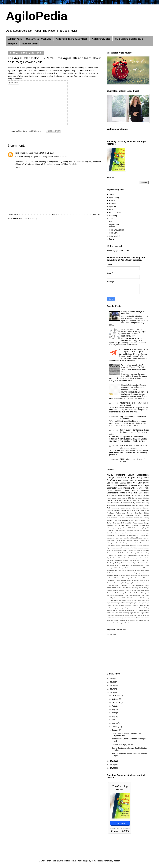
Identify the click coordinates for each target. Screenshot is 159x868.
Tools (111, 219)
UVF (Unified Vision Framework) (131, 595)
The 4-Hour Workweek (133, 593)
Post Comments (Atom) (28, 218)
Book (143, 500)
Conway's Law (112, 555)
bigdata (140, 538)
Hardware (137, 533)
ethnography (145, 540)
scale (114, 498)
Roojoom (13, 44)
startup (146, 620)
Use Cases (145, 595)
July (114, 709)
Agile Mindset (115, 236)
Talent (143, 590)
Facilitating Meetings (114, 563)
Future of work (120, 565)
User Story (138, 483)
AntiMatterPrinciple (137, 548)
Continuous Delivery (141, 508)
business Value (130, 505)
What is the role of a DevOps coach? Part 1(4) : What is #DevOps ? (133, 350)
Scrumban (138, 513)
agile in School (122, 603)
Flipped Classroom (139, 563)
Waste (135, 523)
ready (109, 618)
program (146, 615)
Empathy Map (135, 560)
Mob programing (143, 575)
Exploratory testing (141, 518)
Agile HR (113, 207)
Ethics (143, 560)
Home (55, 214)
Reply (17, 168)
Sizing (146, 513)
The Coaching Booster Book (129, 39)
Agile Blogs (140, 510)
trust (128, 623)
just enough (145, 610)
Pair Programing (122, 535)
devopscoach (111, 540)
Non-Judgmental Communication (128, 485)
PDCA (131, 520)
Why (141, 598)
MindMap (110, 503)
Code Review (122, 553)
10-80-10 (133, 545)
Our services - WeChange (39, 39)
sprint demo (130, 620)
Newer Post (13, 214)
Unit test (120, 523)
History (121, 568)
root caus (127, 618)
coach (140, 523)
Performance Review (124, 513)
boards (119, 515)
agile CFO (145, 600)
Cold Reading (132, 553)
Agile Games (114, 233)
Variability (110, 598)
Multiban (110, 578)
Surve (127, 590)
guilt (123, 610)
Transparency (111, 595)
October (115, 699)
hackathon (120, 543)
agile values (137, 603)
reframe (114, 618)
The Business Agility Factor (122, 744)
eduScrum (140, 608)
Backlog (110, 483)
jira (140, 610)
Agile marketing (113, 508)
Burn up (113, 550)
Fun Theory (111, 565)
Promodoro (115, 585)
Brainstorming (138, 528)
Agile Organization (117, 230)
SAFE (112, 239)
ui (142, 543)
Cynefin (109, 558)
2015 (112, 761)
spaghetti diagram (113, 620)
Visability (128, 523)
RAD (134, 585)
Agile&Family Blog (101, 39)
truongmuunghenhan (24, 153)
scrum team (124, 525)
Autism (125, 528)
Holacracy (128, 568)
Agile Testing (114, 198)
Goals (126, 490)
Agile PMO (128, 500)
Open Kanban (121, 580)
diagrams (128, 608)
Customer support (143, 555)
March (115, 723)
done (134, 608)
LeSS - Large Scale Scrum (136, 570)
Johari (119, 570)
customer (146, 538)
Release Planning (142, 503)
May (114, 716)
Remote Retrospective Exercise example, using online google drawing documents (134, 387)
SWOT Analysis (117, 588)
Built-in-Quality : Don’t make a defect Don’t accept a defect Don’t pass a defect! (129, 432)
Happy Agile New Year (124, 533)
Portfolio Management (122, 503)
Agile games (143, 480)
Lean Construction (118, 573)
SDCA (109, 588)
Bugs (145, 528)
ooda (139, 613)
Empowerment (127, 518)
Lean (111, 210)
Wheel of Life (135, 598)
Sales (136, 520)
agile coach (144, 493)
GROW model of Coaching (134, 565)
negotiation (133, 613)
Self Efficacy (127, 588)
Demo (115, 558)
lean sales (115, 613)
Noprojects (139, 578)
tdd (140, 543)
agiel (139, 600)
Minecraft (134, 575)
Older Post (96, 214)
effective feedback (133, 540)
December (116, 695)
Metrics (118, 490)
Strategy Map (111, 590)
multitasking (125, 510)
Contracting (145, 553)
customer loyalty (113, 608)
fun (116, 525)
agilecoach (111, 515)
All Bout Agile (15, 39)
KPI (111, 222)
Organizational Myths (116, 493)
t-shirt (124, 623)
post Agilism (125, 615)
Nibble (132, 578)
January (115, 730)
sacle (133, 618)
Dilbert (121, 558)
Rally (133, 503)
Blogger (117, 861)
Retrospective (132, 493)
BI (132, 528)
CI (148, 528)
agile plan (130, 603)
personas (118, 615)
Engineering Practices (141, 530)
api (148, 603)
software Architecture (140, 525)
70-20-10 (139, 545)
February (116, 727)
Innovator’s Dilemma (141, 568)
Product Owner (115, 213)
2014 (112, 765)
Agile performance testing (115, 548)
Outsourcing (118, 583)
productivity (135, 543)
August (115, 706)
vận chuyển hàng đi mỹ (48, 162)
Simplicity (135, 588)
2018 (112, 685)
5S (120, 518)
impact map (128, 610)
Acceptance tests (142, 505)
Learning (140, 488)
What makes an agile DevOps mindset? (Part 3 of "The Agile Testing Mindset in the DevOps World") (134, 368)
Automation (137, 500)
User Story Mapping (123, 538)
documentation (121, 540)
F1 (148, 560)
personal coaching (140, 490)
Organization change (114, 226)
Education (111, 495)
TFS (147, 520)
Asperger (120, 528)
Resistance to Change (137, 535)
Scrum (112, 194)
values (131, 623)
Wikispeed (133, 538)
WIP (128, 598)
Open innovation (133, 580)
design (122, 608)
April (114, 720)
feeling (147, 608)
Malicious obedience (114, 575)
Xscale (124, 600)
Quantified (123, 585)
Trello (118, 595)
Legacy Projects (143, 573)
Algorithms (127, 548)
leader (109, 613)
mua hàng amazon (53, 164)
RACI (129, 585)
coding (141, 605)
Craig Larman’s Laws (130, 555)
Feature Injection (127, 563)
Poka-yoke (136, 583)
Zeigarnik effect (132, 600)
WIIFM (124, 598)
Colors (139, 553)
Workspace (118, 600)
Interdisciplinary (112, 570)
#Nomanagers (111, 528)
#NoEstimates (112, 518)
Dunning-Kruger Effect (136, 558)
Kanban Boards (126, 483)
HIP (115, 568)
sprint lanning (139, 620)
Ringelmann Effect (142, 585)
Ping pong (128, 583)
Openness (110, 583)
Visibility (110, 510)
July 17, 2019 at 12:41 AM (44, 153)
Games (135, 498)
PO (123, 583)
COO (135, 550)
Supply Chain (121, 590)
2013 (112, 768)
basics (109, 605)
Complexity (129, 530)
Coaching (113, 216)
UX (132, 495)
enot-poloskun (97, 861)
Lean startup (138, 495)
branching (115, 605)
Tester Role (111, 523)
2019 (112, 682)
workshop (137, 623)
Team (146, 478)
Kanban (112, 201)
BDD (130, 528)
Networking (125, 578)
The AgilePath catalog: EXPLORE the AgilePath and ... (126, 734)
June (114, 713)
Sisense (142, 520)
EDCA (147, 558)
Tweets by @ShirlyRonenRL (118, 251)
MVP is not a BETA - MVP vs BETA (134, 446)
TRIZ (138, 590)
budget (121, 605)
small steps (145, 618)
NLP (115, 578)
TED (131, 590)
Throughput (145, 593)
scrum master (122, 498)
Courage (120, 555)
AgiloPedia (37, 16)
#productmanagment (123, 545)
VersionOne (118, 598)
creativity (110, 500)
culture (146, 605)
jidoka (136, 610)
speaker (122, 620)
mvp (128, 613)
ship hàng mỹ (78, 162)
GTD (129, 498)
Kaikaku (124, 570)
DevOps (112, 203)
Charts (140, 550)
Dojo (125, 558)
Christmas (110, 530)
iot (133, 610)
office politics (119, 500)
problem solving (142, 515)
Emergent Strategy (122, 560)
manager (117, 510)
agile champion (112, 603)
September (117, 702)
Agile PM (146, 545)
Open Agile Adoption (121, 520)
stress (109, 623)
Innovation (119, 495)
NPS (119, 578)
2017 (112, 689)
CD (128, 550)
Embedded (110, 560)
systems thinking (116, 623)
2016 (112, 692)
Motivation (127, 495)
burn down (128, 605)
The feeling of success (115, 505)
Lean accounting (131, 573)
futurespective (111, 543)
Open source (144, 580)
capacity (135, 605)
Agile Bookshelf (30, 44)
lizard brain (122, 613)
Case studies (126, 508)
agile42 (144, 603)
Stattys (146, 588)
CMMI (131, 550)
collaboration (129, 515)
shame (138, 618)
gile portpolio (117, 610)
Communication (120, 530)
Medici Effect (126, 575)
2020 (112, 678)
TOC (135, 590)
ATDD (132, 510)
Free (147, 563)
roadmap (120, 618)
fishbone (110, 610)
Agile (110, 475)
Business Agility (121, 550)
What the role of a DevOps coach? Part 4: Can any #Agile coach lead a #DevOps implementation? (133, 333)
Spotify (141, 588)
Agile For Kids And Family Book (72, 39)
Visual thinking (143, 498)
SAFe (133, 488)
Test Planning (120, 593)
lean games (127, 543)
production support (136, 615)
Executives (110, 533)
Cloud (144, 550)
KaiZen (110, 520)
